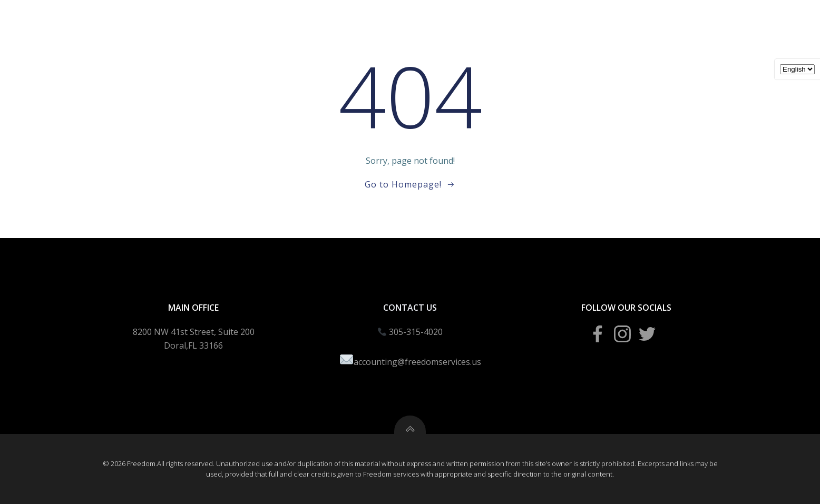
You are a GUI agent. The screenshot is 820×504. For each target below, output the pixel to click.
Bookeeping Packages (501, 21)
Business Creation (400, 21)
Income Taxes (314, 21)
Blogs (577, 21)
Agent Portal (638, 21)
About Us (705, 21)
